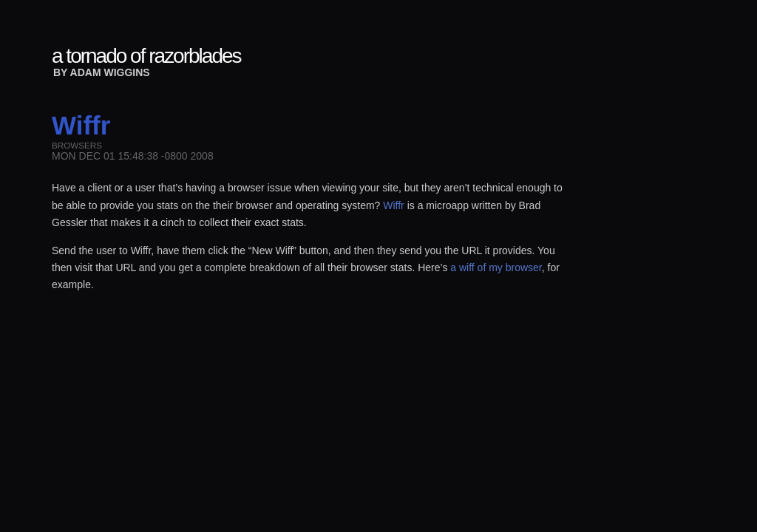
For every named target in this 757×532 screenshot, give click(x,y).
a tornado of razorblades (146, 56)
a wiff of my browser (496, 267)
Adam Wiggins (110, 72)
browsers (77, 145)
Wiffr (394, 205)
